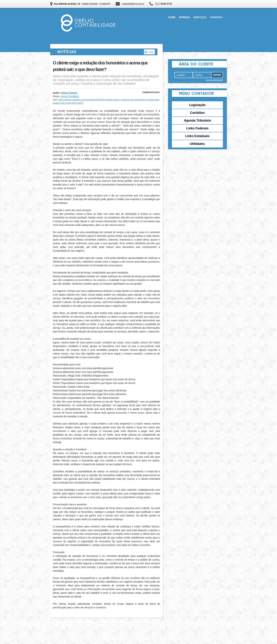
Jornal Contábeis (70, 96)
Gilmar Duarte (69, 93)
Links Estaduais (197, 136)
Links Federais (197, 128)
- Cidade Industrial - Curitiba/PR (82, 4)
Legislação (197, 105)
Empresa (184, 17)
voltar (149, 52)
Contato (216, 17)
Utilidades (197, 144)
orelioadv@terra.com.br (133, 4)
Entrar (217, 75)
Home (172, 17)
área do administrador (214, 80)
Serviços (200, 17)
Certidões (197, 113)
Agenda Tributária (197, 121)
